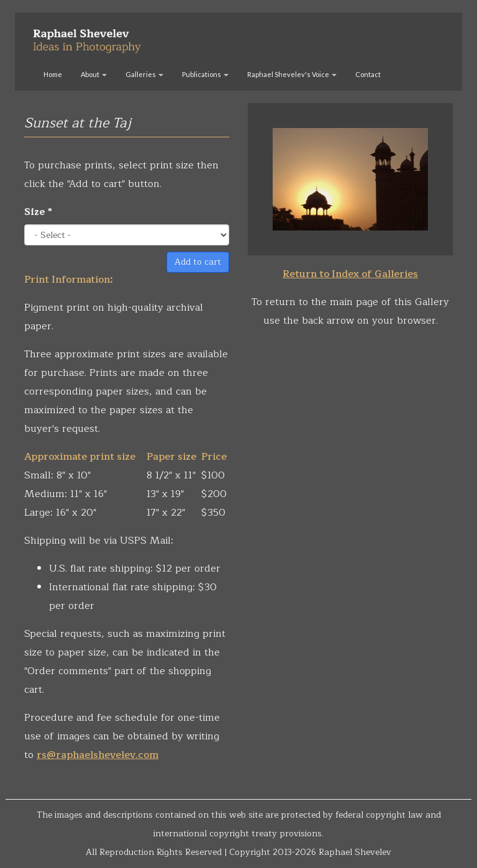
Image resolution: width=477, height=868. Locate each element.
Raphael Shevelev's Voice (292, 74)
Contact (368, 74)
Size (38, 212)
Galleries (144, 74)
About (94, 74)
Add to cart (198, 262)
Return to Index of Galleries (350, 274)
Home (53, 74)
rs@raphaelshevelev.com (98, 755)
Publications (205, 74)
